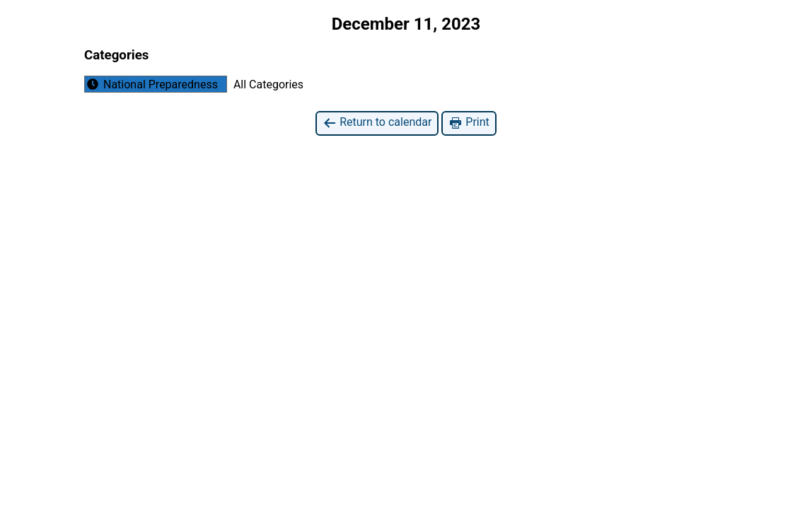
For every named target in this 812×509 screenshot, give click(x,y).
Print (469, 123)
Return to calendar (377, 123)
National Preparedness (151, 84)
